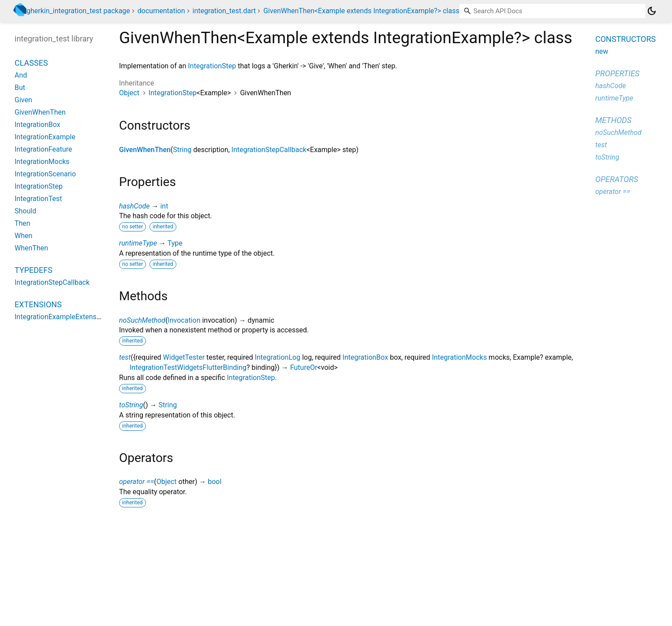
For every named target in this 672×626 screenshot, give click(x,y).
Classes (31, 63)
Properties (617, 73)
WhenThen (31, 248)
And (21, 75)
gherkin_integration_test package (78, 11)
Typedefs (34, 270)
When (23, 236)
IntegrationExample (45, 137)
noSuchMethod (142, 320)
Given (23, 100)
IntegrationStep (212, 66)
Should (25, 211)
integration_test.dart (224, 11)
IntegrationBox (366, 357)
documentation (161, 11)
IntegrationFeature (43, 149)
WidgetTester (184, 357)
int (164, 206)
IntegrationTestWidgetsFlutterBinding (188, 367)
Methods (613, 120)
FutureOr (304, 367)
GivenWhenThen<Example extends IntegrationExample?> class (361, 11)
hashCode (134, 206)
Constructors (625, 39)
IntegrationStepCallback (269, 150)
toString (131, 405)
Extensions (38, 304)
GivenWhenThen (145, 150)
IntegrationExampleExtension (60, 317)
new (602, 51)
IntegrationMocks (460, 357)
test (125, 357)
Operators (617, 179)
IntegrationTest (38, 199)
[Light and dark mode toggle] (652, 11)
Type (175, 243)
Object (129, 93)
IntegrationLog (278, 357)
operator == (136, 482)
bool (215, 482)
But (20, 88)
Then (22, 223)
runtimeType (138, 243)
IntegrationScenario (45, 174)
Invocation (184, 320)
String (182, 150)
